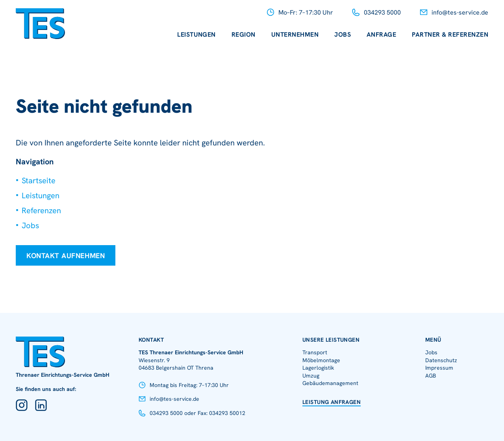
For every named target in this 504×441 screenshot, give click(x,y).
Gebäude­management (330, 383)
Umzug (311, 376)
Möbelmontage (321, 360)
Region (244, 34)
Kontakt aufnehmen (66, 256)
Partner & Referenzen (450, 34)
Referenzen (41, 210)
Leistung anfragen (332, 402)
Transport (315, 352)
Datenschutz (441, 360)
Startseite (39, 180)
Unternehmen (295, 34)
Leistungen (196, 34)
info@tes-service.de (460, 12)
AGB (431, 376)
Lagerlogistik (318, 368)
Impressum (439, 368)
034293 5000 (382, 12)
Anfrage (381, 34)
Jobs (343, 34)
